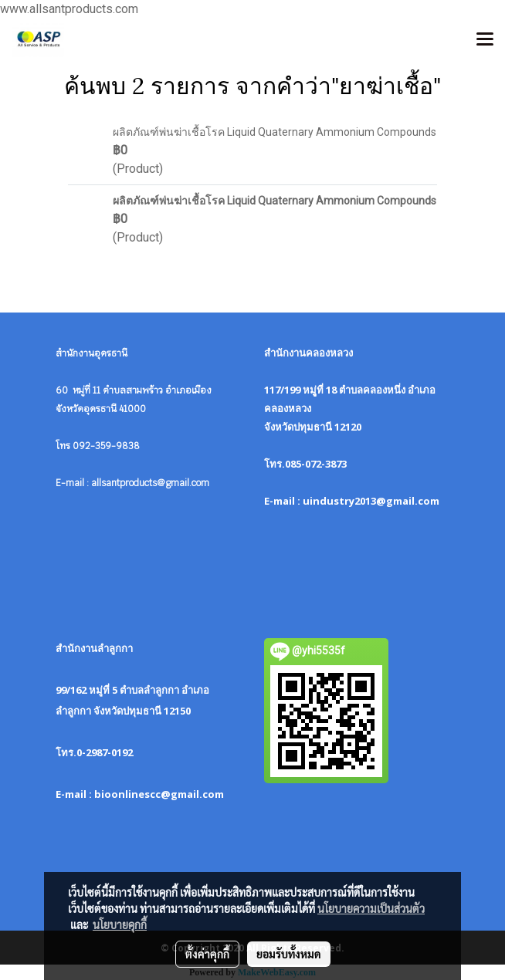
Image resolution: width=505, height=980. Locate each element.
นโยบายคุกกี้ (120, 924)
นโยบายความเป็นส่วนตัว (371, 908)
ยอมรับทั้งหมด (289, 954)
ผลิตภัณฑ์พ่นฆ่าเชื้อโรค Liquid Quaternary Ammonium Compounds (275, 132)
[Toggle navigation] (485, 40)
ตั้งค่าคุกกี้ (207, 954)
